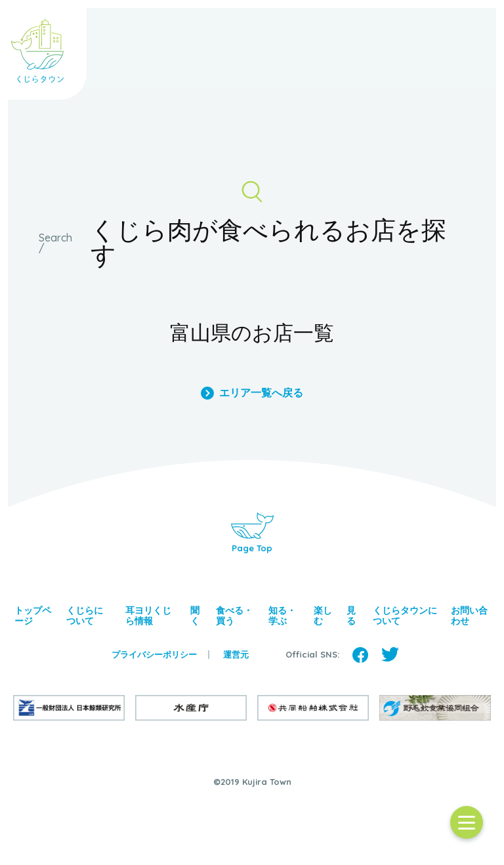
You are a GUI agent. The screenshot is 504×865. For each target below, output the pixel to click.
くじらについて (85, 616)
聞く (195, 616)
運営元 (236, 655)
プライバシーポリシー (154, 655)
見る (351, 616)
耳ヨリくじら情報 (148, 616)
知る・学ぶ (282, 616)
